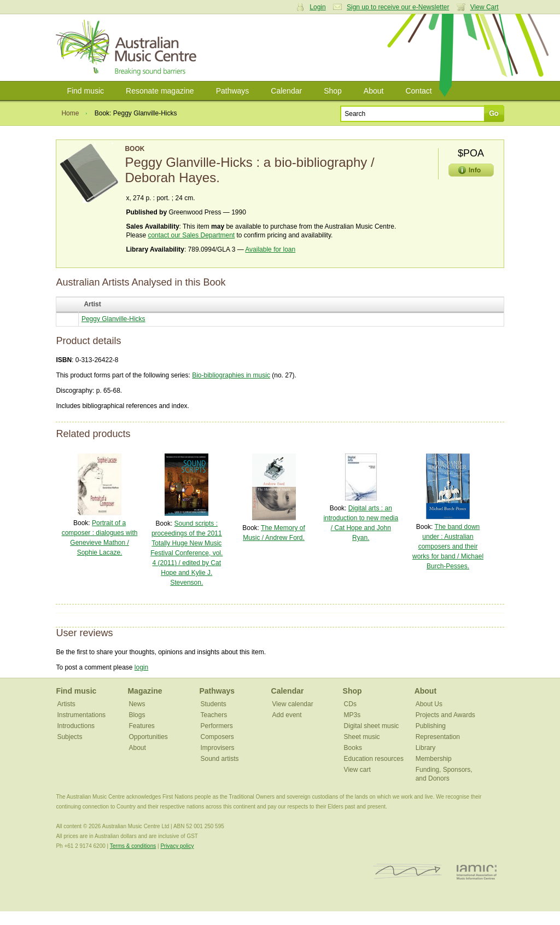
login (141, 667)
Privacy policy (177, 846)
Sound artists (220, 759)
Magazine (145, 691)
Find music (85, 91)
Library (426, 748)
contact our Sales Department (191, 235)
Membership (434, 759)
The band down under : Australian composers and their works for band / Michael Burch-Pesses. (448, 546)
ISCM (408, 872)
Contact (418, 91)
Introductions (76, 726)
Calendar (286, 91)
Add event (287, 715)
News (137, 704)
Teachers (214, 715)
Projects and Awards (445, 715)
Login (317, 7)
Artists (66, 704)
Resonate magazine (160, 91)
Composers (217, 737)
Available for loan (270, 249)
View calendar (293, 704)
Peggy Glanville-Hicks (113, 319)
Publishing (431, 726)
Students (214, 704)
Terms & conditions (133, 846)
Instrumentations (81, 715)
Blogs (137, 715)
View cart (357, 770)
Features (141, 726)
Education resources (374, 759)
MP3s (352, 715)
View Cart (485, 7)
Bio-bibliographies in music (231, 375)
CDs (350, 704)
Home (70, 113)
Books (353, 748)
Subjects (69, 737)
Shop (333, 91)
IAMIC (477, 872)
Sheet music (362, 737)
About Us (429, 704)
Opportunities (148, 737)
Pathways (233, 91)
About (374, 91)
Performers (217, 726)
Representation (438, 737)
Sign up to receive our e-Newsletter (398, 7)
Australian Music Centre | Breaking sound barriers (128, 48)
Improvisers (218, 748)
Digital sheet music (372, 726)
